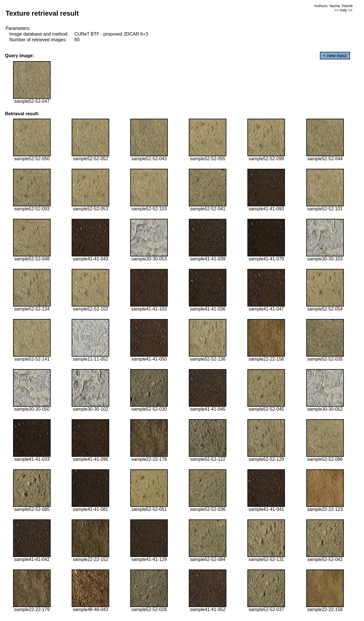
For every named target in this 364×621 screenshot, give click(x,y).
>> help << (344, 10)
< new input (335, 56)
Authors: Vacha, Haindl (333, 6)
